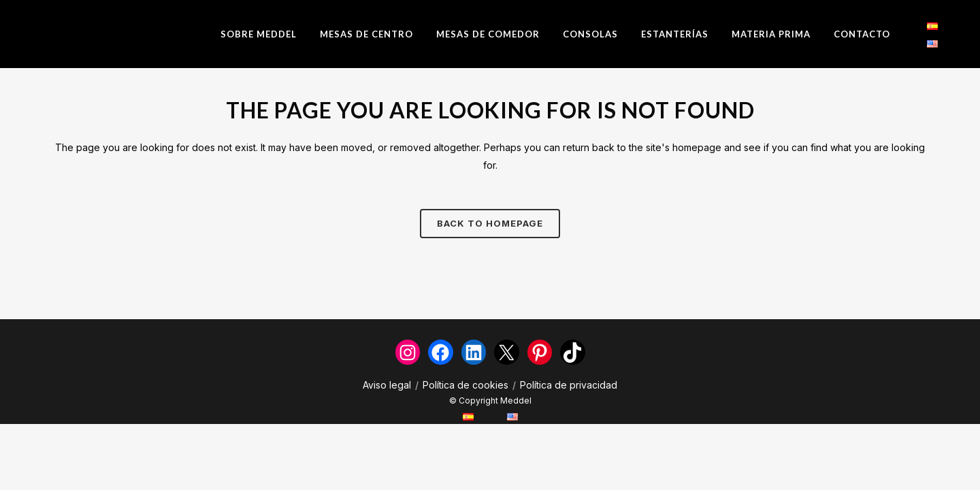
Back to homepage (490, 223)
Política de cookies (465, 385)
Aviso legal (387, 385)
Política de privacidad (569, 385)
